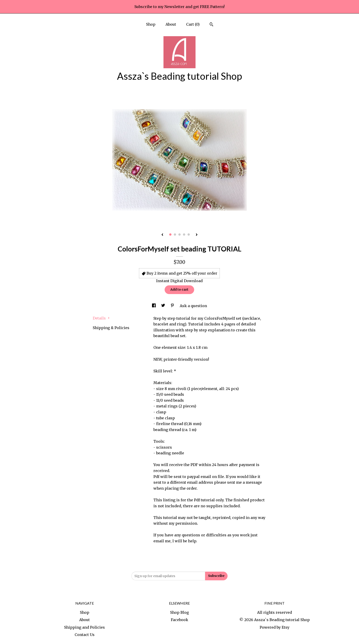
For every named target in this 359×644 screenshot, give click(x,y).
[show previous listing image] (162, 235)
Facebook (179, 620)
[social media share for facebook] (154, 306)
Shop (151, 24)
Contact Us (85, 635)
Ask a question (193, 306)
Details (101, 318)
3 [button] (179, 235)
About (171, 24)
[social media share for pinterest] (173, 306)
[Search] (211, 25)
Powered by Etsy (275, 627)
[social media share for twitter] (164, 306)
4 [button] (184, 235)
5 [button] (189, 235)
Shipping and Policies (84, 627)
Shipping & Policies (111, 328)
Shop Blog (179, 612)
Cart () (193, 24)
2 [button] (175, 235)
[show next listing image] (197, 235)
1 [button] (170, 235)
